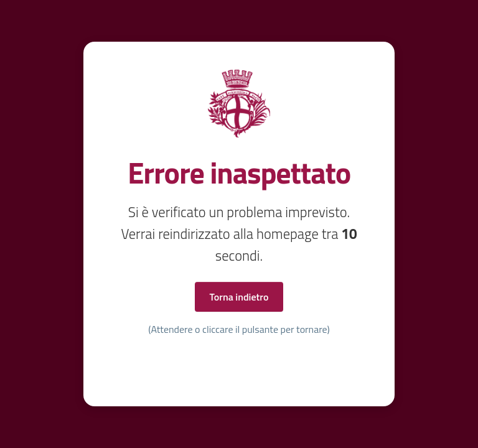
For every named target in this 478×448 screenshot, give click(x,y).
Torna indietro (239, 297)
